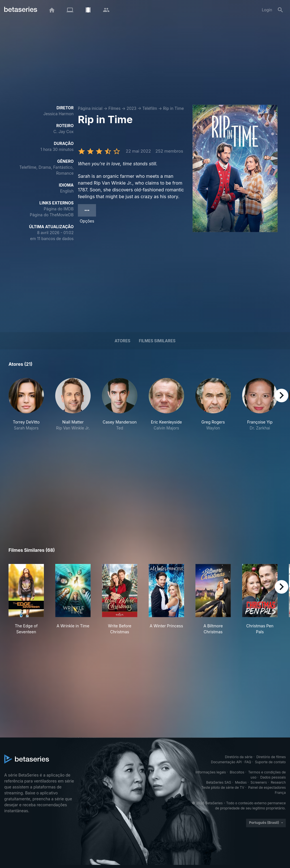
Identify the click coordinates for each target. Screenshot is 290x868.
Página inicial (90, 108)
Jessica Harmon (58, 114)
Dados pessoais (273, 777)
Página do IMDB (59, 209)
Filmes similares (157, 341)
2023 (132, 108)
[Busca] (280, 10)
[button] (26, 410)
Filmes (115, 108)
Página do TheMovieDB (52, 215)
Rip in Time (173, 108)
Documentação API (226, 762)
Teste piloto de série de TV (223, 787)
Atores (122, 341)
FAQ (248, 762)
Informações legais (211, 772)
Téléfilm (150, 108)
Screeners (259, 782)
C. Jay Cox (63, 132)
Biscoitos (237, 772)
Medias (241, 782)
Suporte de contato (270, 762)
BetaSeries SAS (219, 782)
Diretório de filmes (271, 757)
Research (278, 782)
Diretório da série (239, 757)
